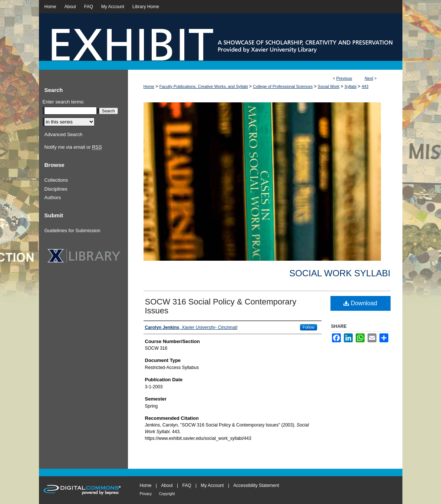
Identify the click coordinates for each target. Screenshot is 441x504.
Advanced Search (64, 134)
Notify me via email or (73, 147)
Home (149, 86)
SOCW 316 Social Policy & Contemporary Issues (221, 306)
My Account (212, 485)
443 (365, 86)
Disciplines (56, 189)
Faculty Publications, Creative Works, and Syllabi (204, 86)
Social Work (329, 86)
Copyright (167, 494)
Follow (309, 327)
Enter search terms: (64, 102)
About (167, 485)
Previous (344, 78)
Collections (56, 180)
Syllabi (351, 86)
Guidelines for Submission (73, 230)
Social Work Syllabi (340, 273)
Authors (53, 197)
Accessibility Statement (256, 485)
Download (360, 303)
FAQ (187, 485)
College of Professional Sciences (283, 86)
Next (369, 78)
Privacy (146, 494)
